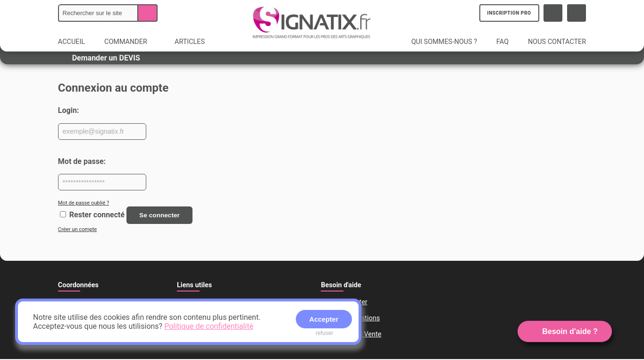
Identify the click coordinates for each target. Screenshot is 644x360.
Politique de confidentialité (209, 326)
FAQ (502, 42)
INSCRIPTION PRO (510, 13)
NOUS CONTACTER (557, 42)
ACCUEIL (71, 42)
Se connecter (161, 215)
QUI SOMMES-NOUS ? (444, 42)
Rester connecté (97, 215)
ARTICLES (190, 42)
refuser (324, 333)
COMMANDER (131, 42)
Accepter (324, 319)
